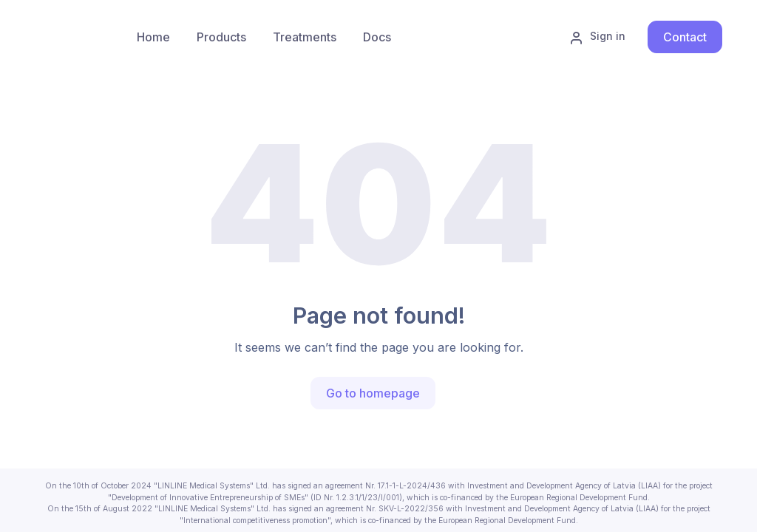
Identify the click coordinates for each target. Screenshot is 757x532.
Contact (685, 37)
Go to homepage (373, 393)
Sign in (597, 37)
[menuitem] (221, 37)
